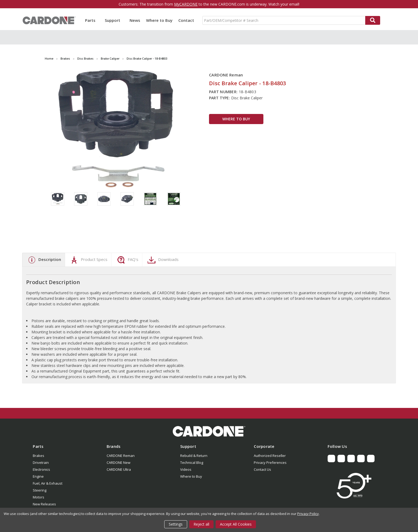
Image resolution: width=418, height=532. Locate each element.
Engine (38, 476)
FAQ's (127, 260)
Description (44, 260)
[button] (209, 431)
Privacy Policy (308, 514)
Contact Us (262, 469)
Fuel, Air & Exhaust (48, 483)
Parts (92, 20)
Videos (186, 469)
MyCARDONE (186, 4)
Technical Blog (192, 463)
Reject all (201, 524)
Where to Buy (159, 20)
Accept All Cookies (236, 524)
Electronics (41, 469)
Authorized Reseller (270, 456)
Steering (40, 490)
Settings (176, 524)
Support (114, 20)
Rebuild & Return (194, 456)
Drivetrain (41, 463)
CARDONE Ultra (119, 469)
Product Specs (88, 260)
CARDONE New (118, 463)
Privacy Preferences (270, 463)
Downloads (162, 260)
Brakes (39, 456)
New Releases (44, 504)
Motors (39, 497)
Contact (186, 20)
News (135, 20)
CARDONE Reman (121, 456)
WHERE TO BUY (236, 119)
